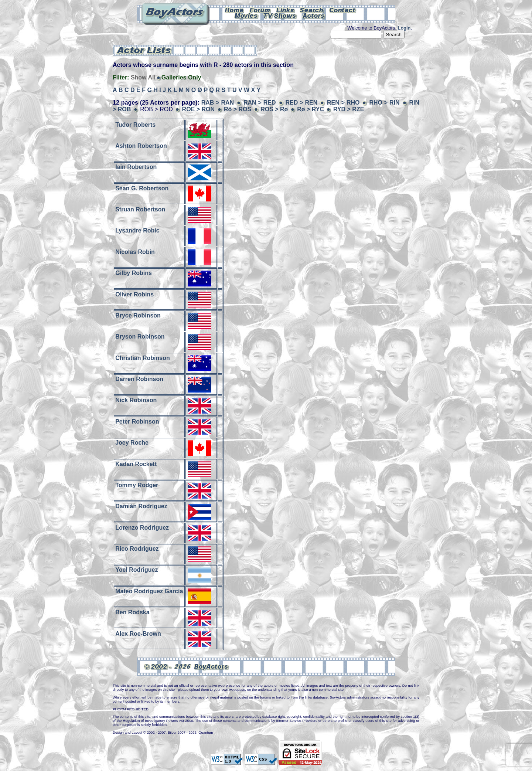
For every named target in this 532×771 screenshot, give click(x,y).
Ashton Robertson (141, 146)
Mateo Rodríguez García (149, 591)
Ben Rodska (132, 612)
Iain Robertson (136, 167)
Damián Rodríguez (141, 506)
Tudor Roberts (135, 124)
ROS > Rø (274, 109)
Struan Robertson (140, 209)
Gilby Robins (134, 273)
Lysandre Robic (137, 230)
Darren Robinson (139, 379)
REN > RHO (343, 103)
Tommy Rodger (137, 485)
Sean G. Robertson (142, 188)
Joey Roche (132, 443)
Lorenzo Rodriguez (142, 527)
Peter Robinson (137, 421)
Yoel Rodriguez (137, 570)
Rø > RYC (311, 109)
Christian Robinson (143, 358)
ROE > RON (198, 109)
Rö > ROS (238, 109)
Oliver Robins (134, 294)
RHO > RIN (384, 103)
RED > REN (301, 103)
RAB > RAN (218, 103)
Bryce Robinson (138, 315)
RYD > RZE (349, 109)
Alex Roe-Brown (138, 633)
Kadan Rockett (136, 464)
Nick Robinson (136, 400)
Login (404, 28)
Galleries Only (181, 77)
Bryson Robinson (140, 337)
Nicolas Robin (135, 252)
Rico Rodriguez (137, 549)
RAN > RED (260, 103)
